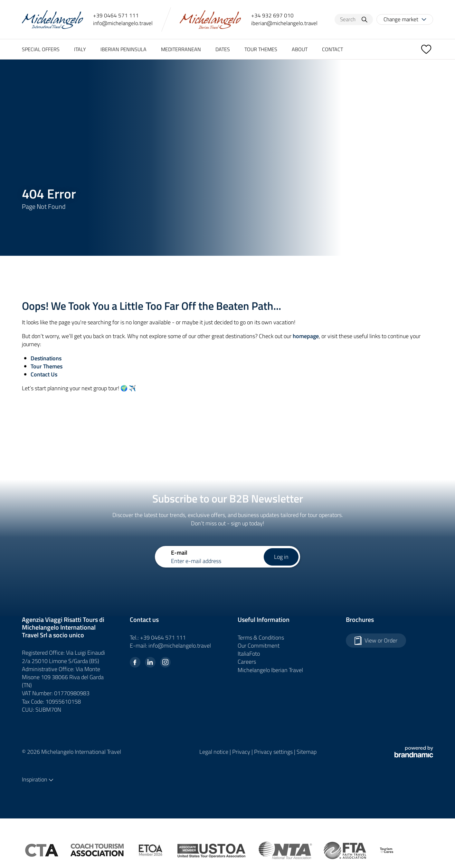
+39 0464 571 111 (116, 16)
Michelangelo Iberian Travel (270, 670)
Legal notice (214, 752)
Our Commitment (259, 646)
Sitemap (307, 752)
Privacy (242, 752)
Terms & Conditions (261, 637)
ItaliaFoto (249, 654)
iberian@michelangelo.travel (284, 23)
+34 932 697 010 (272, 16)
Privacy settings (274, 752)
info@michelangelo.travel (123, 23)
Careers (247, 662)
